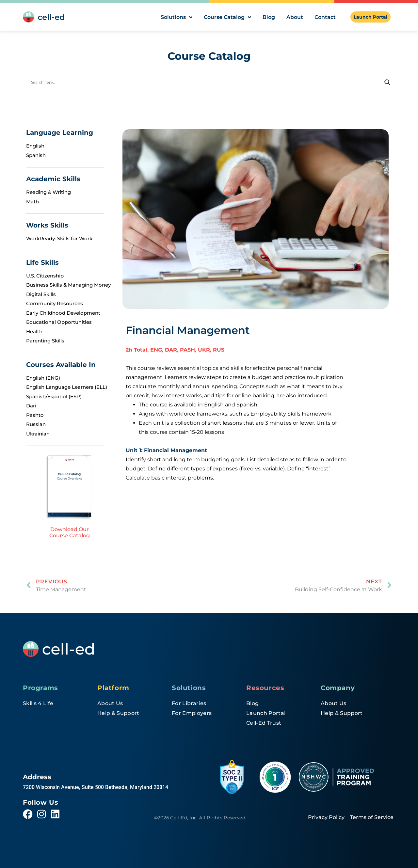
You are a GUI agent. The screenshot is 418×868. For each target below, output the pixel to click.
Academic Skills (53, 179)
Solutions (177, 17)
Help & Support (118, 713)
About (295, 17)
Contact (325, 17)
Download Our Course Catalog (70, 532)
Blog (269, 17)
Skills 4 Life (38, 703)
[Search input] (206, 82)
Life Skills (42, 262)
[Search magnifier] (387, 82)
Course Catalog (227, 17)
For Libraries (189, 703)
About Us (110, 703)
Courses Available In (61, 365)
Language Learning (60, 133)
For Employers (192, 713)
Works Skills (47, 225)
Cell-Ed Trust (264, 723)
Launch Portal (266, 713)
